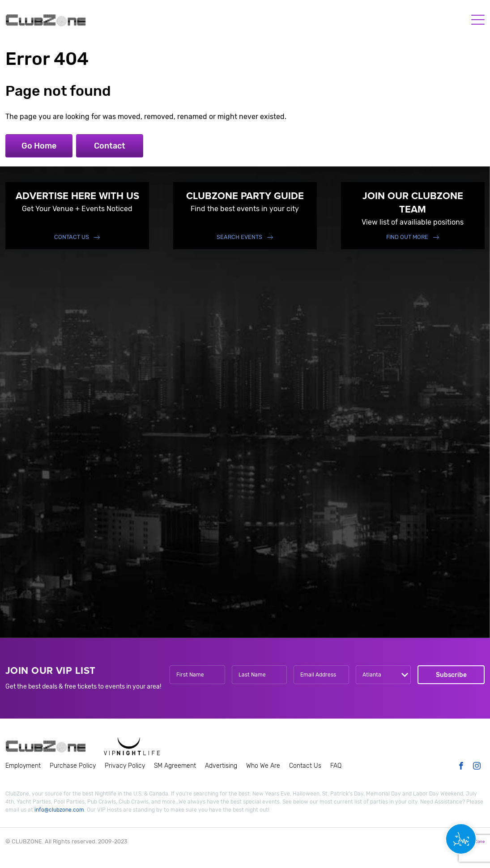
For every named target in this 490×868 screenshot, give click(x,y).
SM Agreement (175, 766)
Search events (239, 237)
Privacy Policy (125, 766)
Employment (23, 766)
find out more (407, 237)
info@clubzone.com (59, 810)
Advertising (221, 766)
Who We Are (263, 766)
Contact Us (72, 237)
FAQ (336, 766)
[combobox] (383, 675)
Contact (110, 146)
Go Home (39, 146)
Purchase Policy (73, 766)
